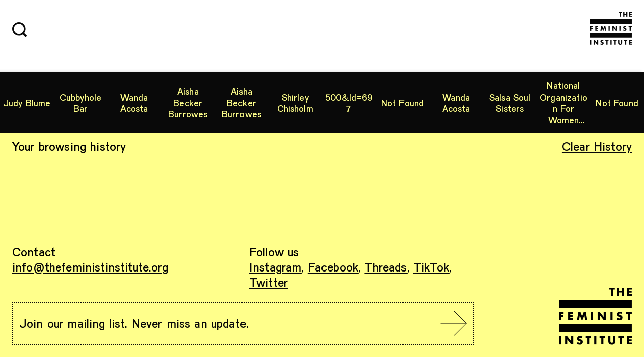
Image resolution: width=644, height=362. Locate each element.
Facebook (333, 267)
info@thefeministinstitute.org (90, 267)
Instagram (275, 267)
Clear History (597, 146)
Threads (385, 267)
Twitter (268, 282)
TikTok (431, 267)
